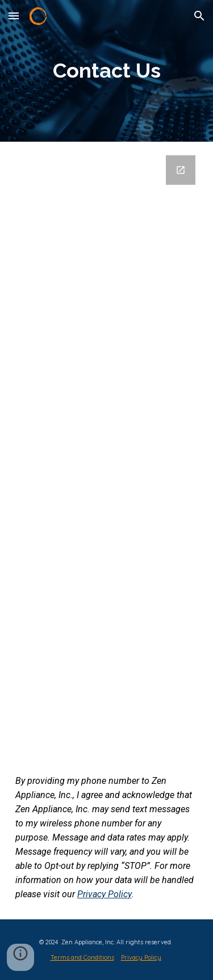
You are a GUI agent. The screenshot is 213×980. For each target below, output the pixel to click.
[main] (107, 71)
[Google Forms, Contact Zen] (107, 449)
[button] (14, 16)
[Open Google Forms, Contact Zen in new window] (181, 170)
